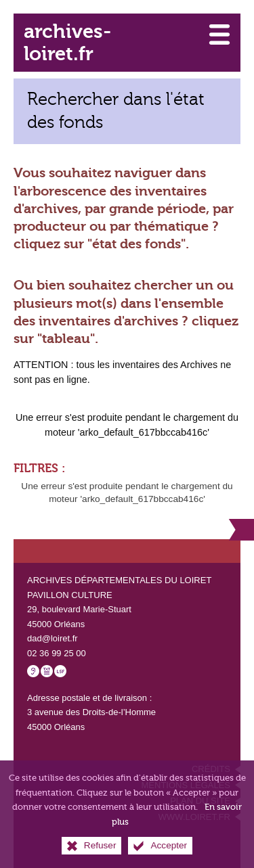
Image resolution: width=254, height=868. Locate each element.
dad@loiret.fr (52, 638)
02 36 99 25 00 (57, 653)
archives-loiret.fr (67, 43)
